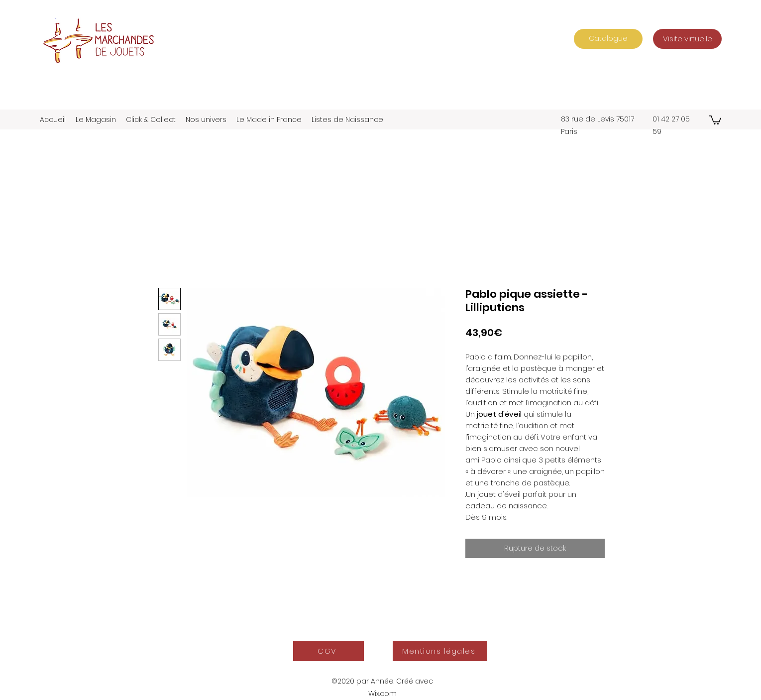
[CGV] (328, 651)
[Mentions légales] (440, 651)
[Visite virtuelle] (687, 39)
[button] (715, 119)
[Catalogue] (608, 39)
